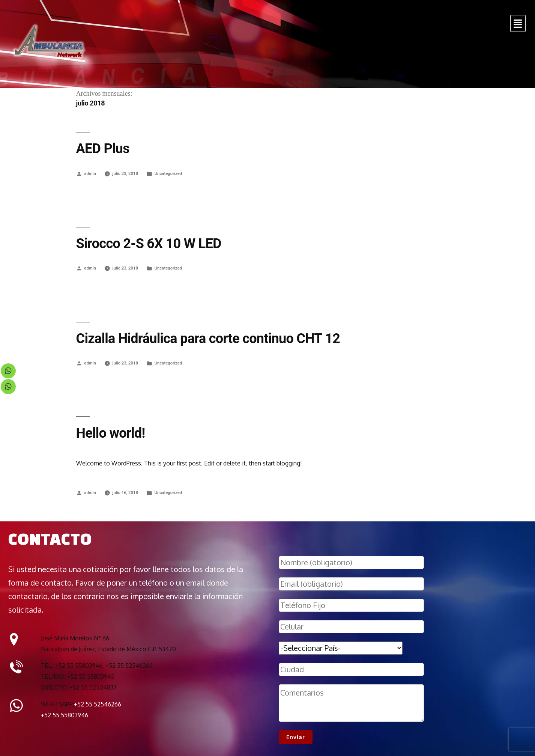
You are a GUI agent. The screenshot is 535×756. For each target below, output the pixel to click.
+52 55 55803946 (65, 715)
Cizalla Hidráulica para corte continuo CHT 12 (208, 339)
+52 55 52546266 (98, 704)
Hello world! (111, 433)
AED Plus (103, 149)
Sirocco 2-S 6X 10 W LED (149, 244)
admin (90, 173)
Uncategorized (168, 173)
